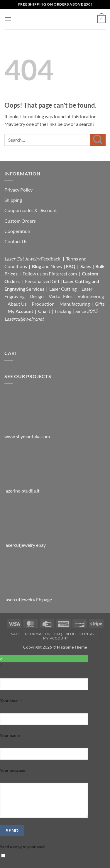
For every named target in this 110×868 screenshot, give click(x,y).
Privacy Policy (18, 190)
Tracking (63, 311)
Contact (88, 634)
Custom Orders (20, 221)
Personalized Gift (42, 281)
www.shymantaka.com (27, 436)
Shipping (13, 200)
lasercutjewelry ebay (25, 545)
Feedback (51, 259)
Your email (11, 701)
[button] (8, 19)
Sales (86, 266)
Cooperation (17, 231)
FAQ (71, 266)
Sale (15, 634)
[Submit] (98, 140)
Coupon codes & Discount (31, 210)
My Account (20, 311)
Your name (10, 735)
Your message (12, 770)
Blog (37, 266)
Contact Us (16, 241)
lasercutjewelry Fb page (28, 599)
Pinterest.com (63, 274)
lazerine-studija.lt (22, 491)
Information (37, 634)
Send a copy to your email (23, 847)
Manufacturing (75, 304)
